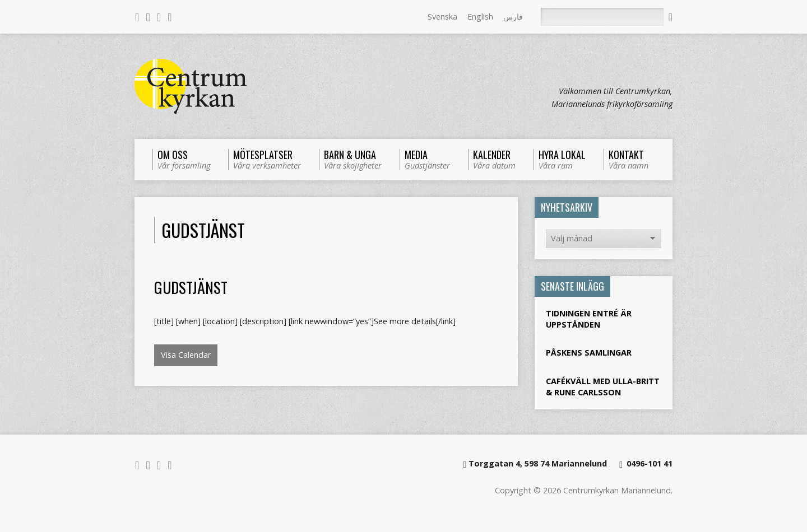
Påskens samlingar (589, 353)
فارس (513, 17)
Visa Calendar (186, 355)
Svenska (442, 17)
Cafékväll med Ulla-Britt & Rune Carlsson (603, 387)
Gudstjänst (191, 287)
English (480, 17)
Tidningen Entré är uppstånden (589, 319)
